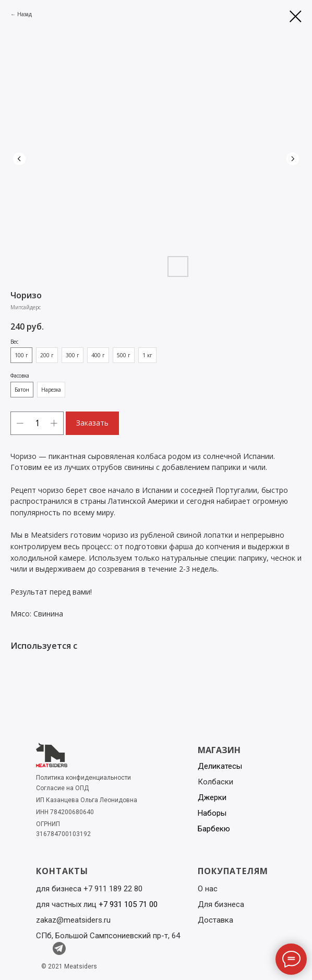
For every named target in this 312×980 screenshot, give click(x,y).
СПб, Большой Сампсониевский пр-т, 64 (108, 936)
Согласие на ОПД (62, 788)
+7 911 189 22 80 (113, 889)
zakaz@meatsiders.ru (73, 920)
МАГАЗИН (219, 750)
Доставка (215, 920)
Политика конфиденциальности (83, 778)
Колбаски (215, 782)
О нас (208, 889)
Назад (25, 14)
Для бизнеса (221, 904)
